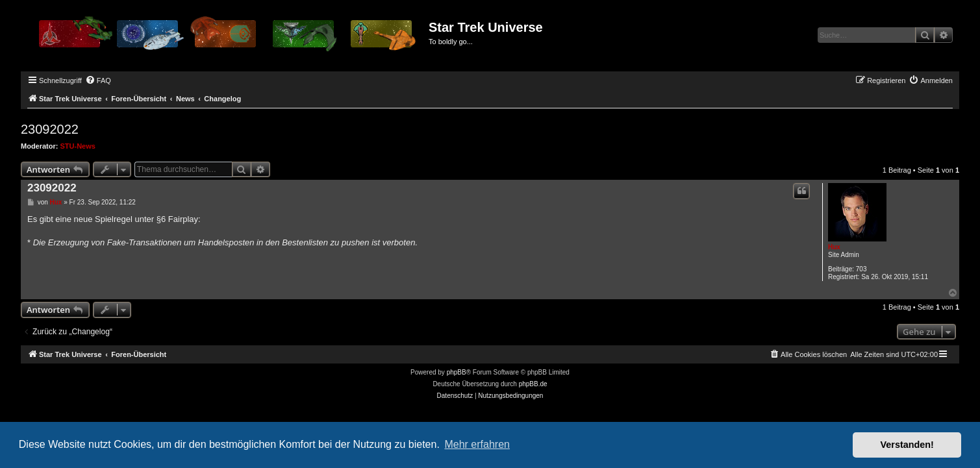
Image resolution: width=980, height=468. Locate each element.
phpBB (457, 372)
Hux (834, 247)
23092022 (50, 129)
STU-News (78, 146)
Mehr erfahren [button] (477, 444)
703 (861, 269)
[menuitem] (98, 80)
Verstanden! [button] (907, 445)
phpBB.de (533, 384)
